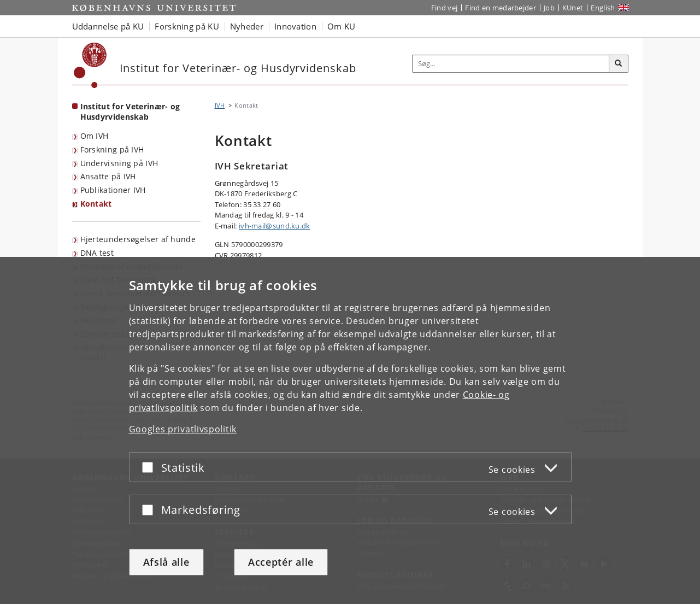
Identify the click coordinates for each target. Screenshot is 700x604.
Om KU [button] (342, 26)
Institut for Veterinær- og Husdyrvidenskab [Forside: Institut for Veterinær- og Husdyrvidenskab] (130, 112)
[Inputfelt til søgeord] (511, 64)
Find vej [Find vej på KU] (444, 8)
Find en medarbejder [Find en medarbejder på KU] (501, 8)
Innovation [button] (295, 26)
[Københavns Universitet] (90, 65)
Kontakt (96, 204)
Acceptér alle (281, 562)
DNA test (97, 253)
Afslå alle (166, 562)
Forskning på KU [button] (187, 26)
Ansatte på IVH (108, 176)
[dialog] (350, 430)
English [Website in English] (603, 8)
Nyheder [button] (247, 26)
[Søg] (619, 64)
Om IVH (95, 136)
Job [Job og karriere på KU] (549, 8)
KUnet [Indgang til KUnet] (573, 8)
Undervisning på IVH (119, 163)
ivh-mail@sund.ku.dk (275, 226)
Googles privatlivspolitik (183, 429)
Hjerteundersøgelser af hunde (138, 239)
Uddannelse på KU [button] (108, 26)
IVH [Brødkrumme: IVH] (220, 105)
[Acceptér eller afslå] (150, 467)
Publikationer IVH (113, 190)
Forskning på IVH (112, 149)
